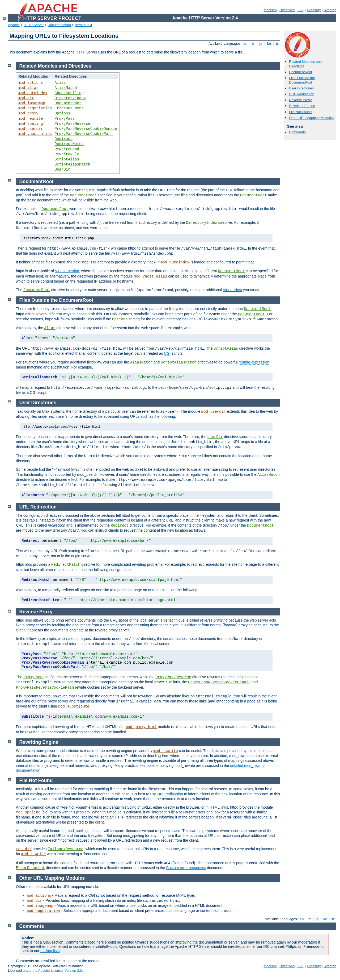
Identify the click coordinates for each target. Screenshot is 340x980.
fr (254, 44)
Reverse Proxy (300, 100)
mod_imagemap (32, 103)
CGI (167, 353)
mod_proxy (28, 113)
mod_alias (28, 88)
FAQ (301, 10)
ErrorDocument (69, 108)
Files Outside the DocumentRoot (302, 80)
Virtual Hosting (67, 271)
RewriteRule (67, 154)
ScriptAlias (67, 159)
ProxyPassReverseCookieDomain (86, 129)
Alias (60, 83)
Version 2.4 (84, 25)
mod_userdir (31, 129)
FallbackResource (66, 849)
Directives (287, 10)
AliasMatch (66, 88)
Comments (297, 132)
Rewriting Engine (302, 106)
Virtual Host (232, 290)
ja (261, 44)
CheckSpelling (69, 93)
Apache (14, 25)
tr (277, 44)
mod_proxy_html (141, 727)
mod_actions (31, 83)
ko (269, 44)
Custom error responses (186, 868)
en (245, 44)
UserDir (63, 169)
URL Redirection (302, 94)
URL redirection (170, 794)
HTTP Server (34, 25)
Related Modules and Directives (55, 66)
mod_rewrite (31, 119)
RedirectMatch (69, 144)
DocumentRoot (301, 72)
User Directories (301, 88)
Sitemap (330, 10)
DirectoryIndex (70, 98)
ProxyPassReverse (73, 124)
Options (63, 113)
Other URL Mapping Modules (311, 118)
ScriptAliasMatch (73, 164)
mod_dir (26, 98)
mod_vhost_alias (35, 134)
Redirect (64, 139)
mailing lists (50, 951)
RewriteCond (67, 149)
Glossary (314, 10)
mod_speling (31, 124)
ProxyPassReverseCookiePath (84, 134)
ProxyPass (65, 119)
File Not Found (300, 112)
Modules (270, 10)
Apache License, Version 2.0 (60, 971)
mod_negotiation (35, 108)
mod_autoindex (33, 93)
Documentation (59, 25)
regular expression (254, 362)
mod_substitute (74, 706)
